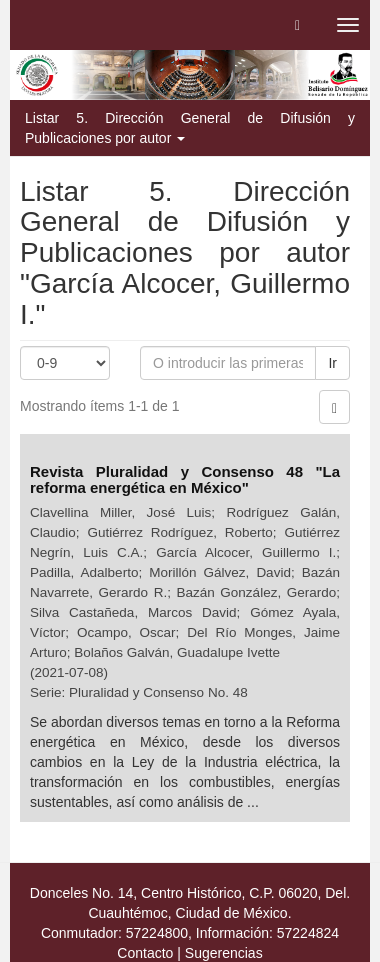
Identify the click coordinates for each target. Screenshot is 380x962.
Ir (332, 363)
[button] (297, 25)
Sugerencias (224, 953)
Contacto (145, 953)
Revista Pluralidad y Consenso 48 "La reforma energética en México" (185, 480)
